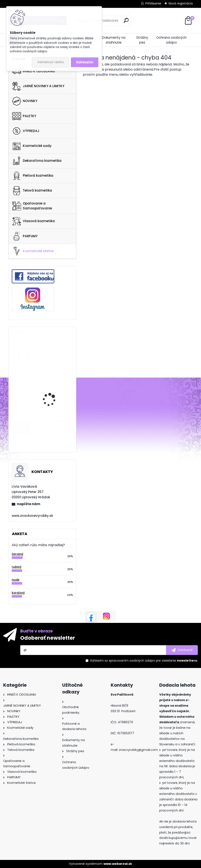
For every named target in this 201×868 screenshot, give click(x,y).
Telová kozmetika (32, 191)
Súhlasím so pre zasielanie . (144, 661)
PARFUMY (25, 236)
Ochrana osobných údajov (171, 40)
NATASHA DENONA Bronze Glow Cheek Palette (55, 419)
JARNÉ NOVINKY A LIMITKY (38, 86)
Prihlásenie (153, 3)
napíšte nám (29, 504)
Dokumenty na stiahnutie (114, 40)
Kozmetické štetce (33, 251)
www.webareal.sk (118, 864)
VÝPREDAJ (26, 131)
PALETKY (24, 116)
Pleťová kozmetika (33, 176)
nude (16, 580)
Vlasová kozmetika (33, 221)
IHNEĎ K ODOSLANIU (34, 71)
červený (18, 554)
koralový (18, 593)
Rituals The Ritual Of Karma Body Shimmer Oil (55, 382)
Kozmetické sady (32, 146)
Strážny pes (142, 40)
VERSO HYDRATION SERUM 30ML (50, 346)
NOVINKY (25, 101)
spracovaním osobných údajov (132, 661)
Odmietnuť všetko (51, 62)
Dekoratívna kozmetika (37, 161)
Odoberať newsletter (48, 638)
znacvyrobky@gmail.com (138, 750)
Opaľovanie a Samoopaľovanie (32, 206)
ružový (17, 567)
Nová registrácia (181, 3)
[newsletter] (182, 650)
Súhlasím (85, 62)
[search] (126, 20)
